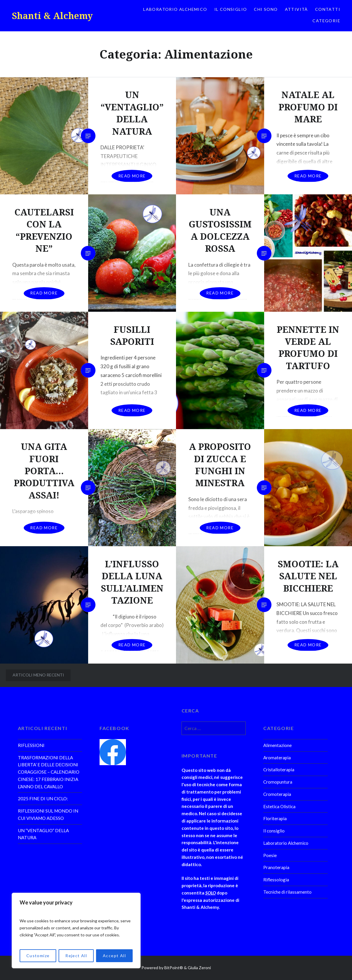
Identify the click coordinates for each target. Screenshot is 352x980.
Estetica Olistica (279, 806)
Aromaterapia (277, 758)
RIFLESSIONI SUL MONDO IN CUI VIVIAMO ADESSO (48, 814)
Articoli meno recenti (38, 675)
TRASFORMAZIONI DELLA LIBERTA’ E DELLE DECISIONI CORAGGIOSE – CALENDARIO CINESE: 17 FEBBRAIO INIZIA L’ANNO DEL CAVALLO (49, 772)
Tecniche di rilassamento (287, 892)
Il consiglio (231, 9)
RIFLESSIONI (31, 745)
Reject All (76, 956)
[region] (76, 931)
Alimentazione (277, 745)
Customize (38, 956)
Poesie (270, 855)
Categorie (326, 21)
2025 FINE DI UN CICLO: (43, 799)
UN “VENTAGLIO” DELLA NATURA (43, 834)
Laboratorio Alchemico (175, 9)
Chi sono (266, 9)
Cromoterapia (277, 794)
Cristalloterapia (279, 770)
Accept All (114, 956)
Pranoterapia (276, 867)
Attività (297, 9)
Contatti (328, 9)
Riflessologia (276, 880)
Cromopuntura (278, 782)
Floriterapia (275, 818)
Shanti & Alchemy (52, 16)
